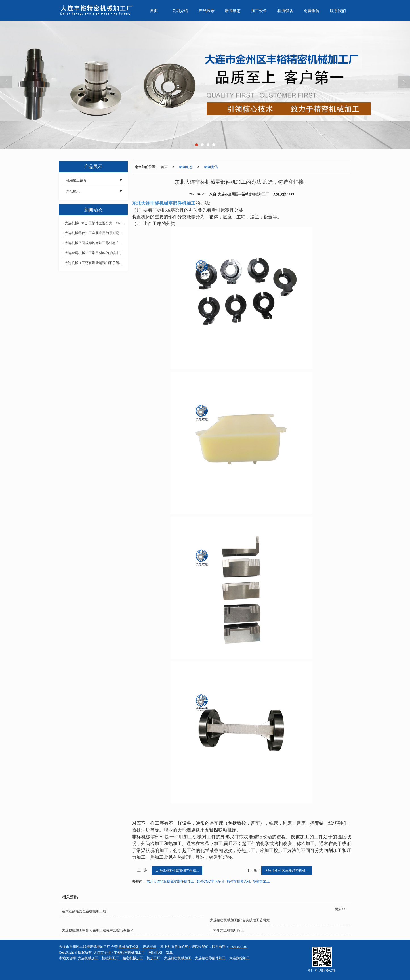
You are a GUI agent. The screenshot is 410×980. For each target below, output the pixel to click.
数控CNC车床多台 (211, 881)
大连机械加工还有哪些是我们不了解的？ (95, 263)
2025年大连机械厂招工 (227, 930)
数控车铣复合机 (239, 881)
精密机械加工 (133, 958)
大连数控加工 (239, 958)
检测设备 (285, 11)
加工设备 (259, 11)
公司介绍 (180, 11)
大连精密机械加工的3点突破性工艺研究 (240, 920)
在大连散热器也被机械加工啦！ (86, 911)
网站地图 (155, 952)
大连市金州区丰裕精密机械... (287, 871)
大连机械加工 (88, 958)
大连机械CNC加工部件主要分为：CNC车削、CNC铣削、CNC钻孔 (95, 223)
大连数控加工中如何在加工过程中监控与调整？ (98, 930)
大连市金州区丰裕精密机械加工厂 (119, 952)
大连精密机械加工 (178, 958)
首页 (154, 11)
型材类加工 (261, 881)
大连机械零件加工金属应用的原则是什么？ (95, 233)
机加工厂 (154, 958)
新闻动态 (233, 11)
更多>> (340, 909)
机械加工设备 (76, 181)
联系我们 (338, 11)
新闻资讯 (211, 167)
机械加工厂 (110, 958)
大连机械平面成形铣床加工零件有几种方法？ (95, 243)
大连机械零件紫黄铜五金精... (177, 871)
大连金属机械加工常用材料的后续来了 (94, 253)
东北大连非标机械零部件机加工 (170, 881)
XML (170, 952)
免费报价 (312, 11)
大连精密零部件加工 (210, 958)
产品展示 (207, 11)
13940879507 (238, 947)
